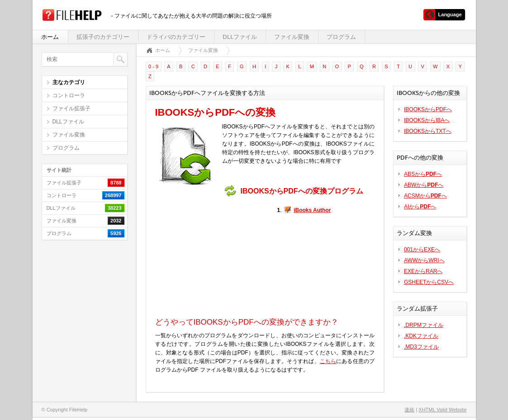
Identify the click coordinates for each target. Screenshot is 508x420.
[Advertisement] (212, 257)
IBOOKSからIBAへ (427, 120)
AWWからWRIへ (424, 260)
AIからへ (420, 207)
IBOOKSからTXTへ (428, 131)
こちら (328, 361)
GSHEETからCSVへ (429, 282)
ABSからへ (423, 174)
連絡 (409, 410)
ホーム (50, 37)
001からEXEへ (422, 250)
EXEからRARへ (423, 271)
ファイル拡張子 (71, 109)
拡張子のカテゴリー (103, 37)
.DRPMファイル (424, 325)
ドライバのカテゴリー (176, 37)
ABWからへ (424, 185)
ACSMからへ (425, 196)
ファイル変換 (292, 37)
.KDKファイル (421, 336)
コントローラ (69, 95)
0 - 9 (153, 66)
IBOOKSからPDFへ (428, 109)
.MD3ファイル (421, 347)
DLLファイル (240, 37)
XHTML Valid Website (442, 410)
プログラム (341, 37)
